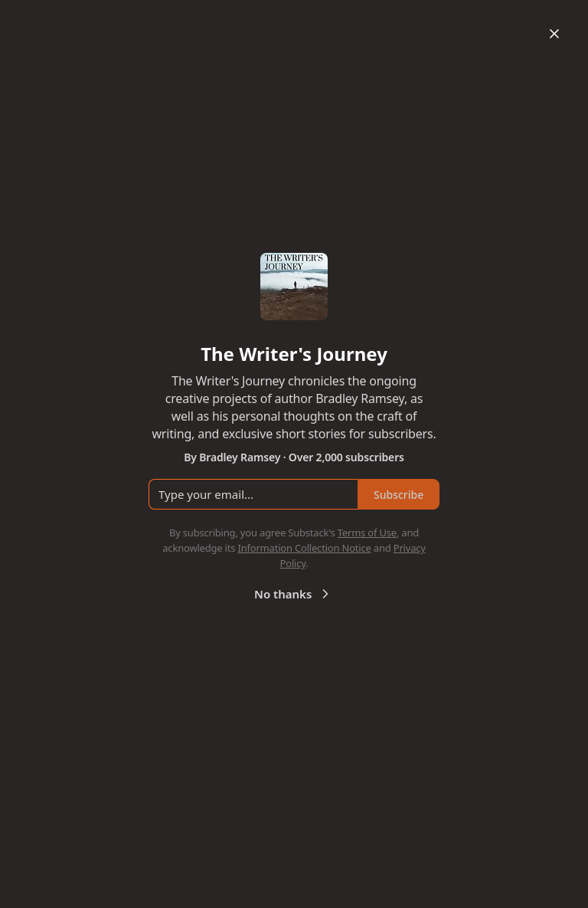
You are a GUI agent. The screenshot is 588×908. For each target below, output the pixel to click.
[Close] (554, 34)
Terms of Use (367, 533)
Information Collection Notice (304, 548)
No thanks (294, 594)
